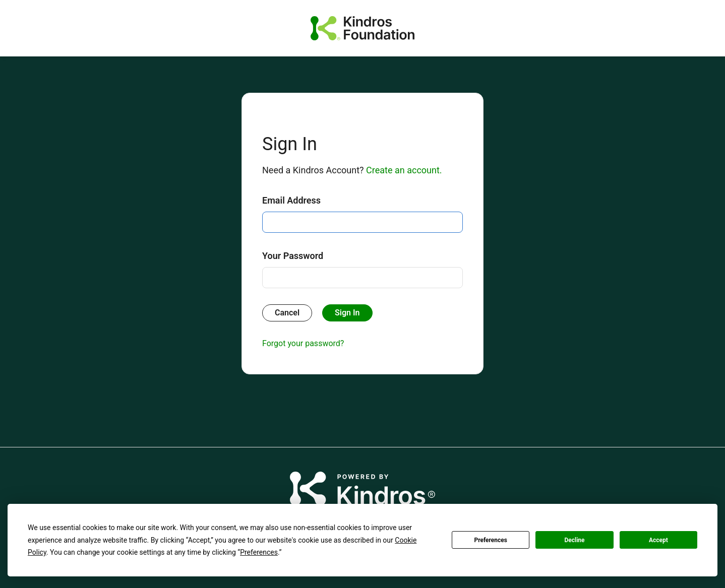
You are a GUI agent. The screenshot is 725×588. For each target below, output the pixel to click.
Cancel (287, 313)
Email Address (291, 200)
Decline (574, 540)
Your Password (293, 256)
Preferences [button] (259, 552)
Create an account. (404, 170)
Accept (658, 540)
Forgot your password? (303, 343)
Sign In (347, 313)
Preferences (491, 540)
